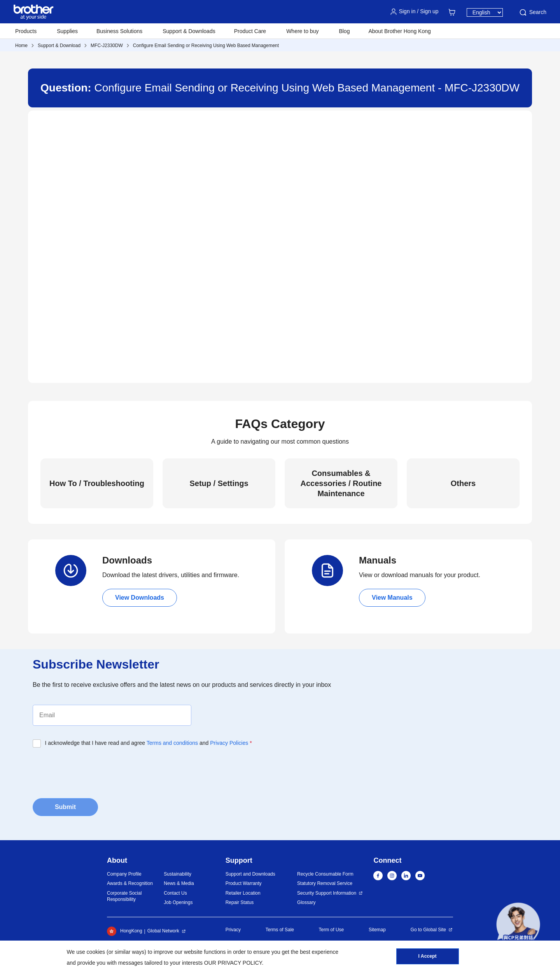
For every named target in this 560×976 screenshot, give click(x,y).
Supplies (67, 31)
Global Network (163, 931)
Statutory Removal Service (325, 883)
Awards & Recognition (130, 883)
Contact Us (175, 893)
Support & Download (59, 46)
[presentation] (92, 771)
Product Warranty (244, 883)
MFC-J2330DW (107, 46)
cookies (96, 952)
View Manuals (392, 598)
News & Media (179, 883)
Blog (344, 31)
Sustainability (178, 874)
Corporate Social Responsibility (124, 896)
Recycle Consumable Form (325, 874)
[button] (518, 924)
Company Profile (124, 874)
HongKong (125, 931)
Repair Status (240, 902)
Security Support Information (327, 893)
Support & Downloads (189, 31)
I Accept (427, 957)
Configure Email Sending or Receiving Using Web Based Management (206, 46)
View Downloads (140, 598)
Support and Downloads (250, 874)
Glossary (306, 902)
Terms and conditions (172, 743)
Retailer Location (243, 893)
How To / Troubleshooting (97, 483)
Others (463, 483)
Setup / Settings (219, 483)
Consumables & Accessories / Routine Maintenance (341, 483)
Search (532, 12)
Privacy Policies (229, 743)
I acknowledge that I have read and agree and (149, 743)
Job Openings (178, 902)
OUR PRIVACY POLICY (233, 963)
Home (21, 46)
